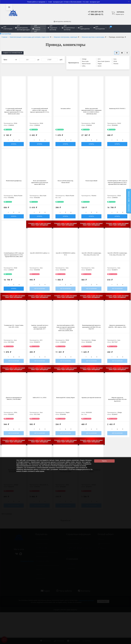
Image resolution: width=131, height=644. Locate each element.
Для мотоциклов (100, 28)
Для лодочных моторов (54, 28)
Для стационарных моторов (69, 28)
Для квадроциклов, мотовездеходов (23, 28)
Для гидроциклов (84, 28)
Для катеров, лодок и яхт (38, 29)
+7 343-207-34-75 (96, 12)
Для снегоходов (8, 28)
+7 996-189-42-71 (96, 14)
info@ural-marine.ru (62, 22)
